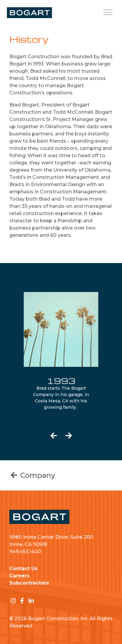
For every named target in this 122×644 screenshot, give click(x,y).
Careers (19, 576)
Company (32, 475)
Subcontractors (29, 583)
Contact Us (23, 568)
